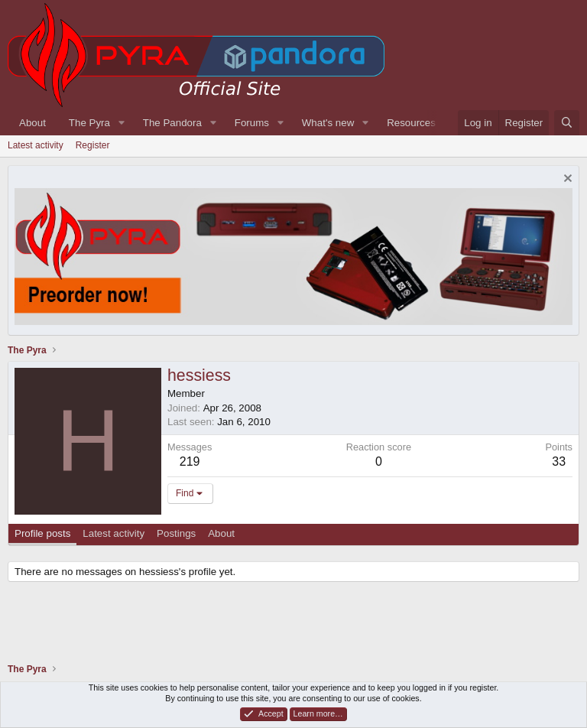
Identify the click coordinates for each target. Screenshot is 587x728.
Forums (252, 123)
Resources (411, 123)
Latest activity (36, 145)
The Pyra (89, 123)
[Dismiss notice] (566, 180)
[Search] (567, 123)
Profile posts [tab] (42, 533)
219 (190, 461)
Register (93, 145)
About (32, 123)
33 (559, 461)
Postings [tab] (176, 533)
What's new (328, 123)
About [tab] (221, 533)
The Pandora (172, 123)
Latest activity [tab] (114, 533)
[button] (122, 123)
